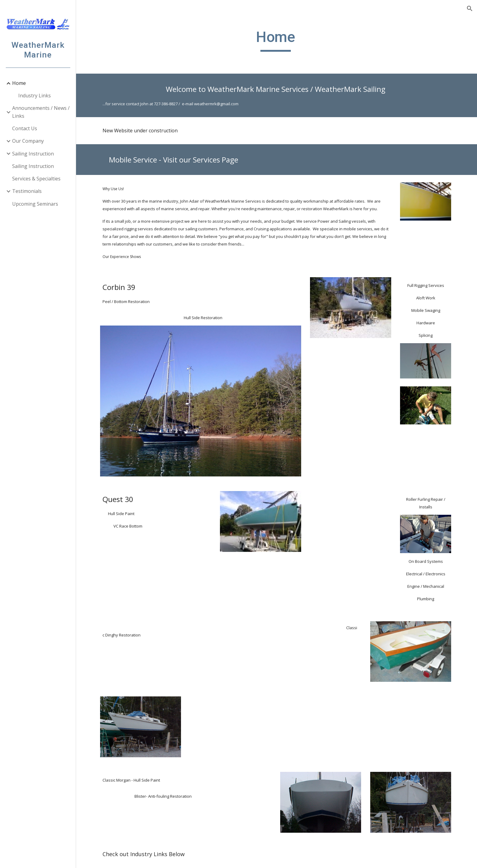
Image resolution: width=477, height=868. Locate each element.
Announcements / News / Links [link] (41, 112)
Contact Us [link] (25, 128)
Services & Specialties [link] (36, 179)
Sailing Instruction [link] (33, 154)
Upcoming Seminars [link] (35, 204)
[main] (277, 40)
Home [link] (19, 83)
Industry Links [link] (35, 96)
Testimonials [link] (27, 191)
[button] (470, 9)
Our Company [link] (28, 141)
